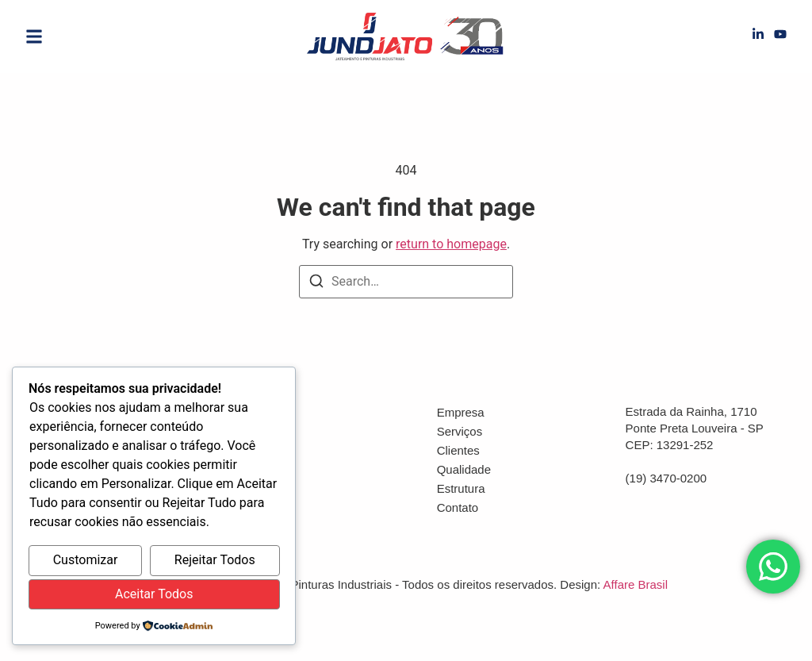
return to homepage (451, 244)
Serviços (460, 431)
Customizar (86, 560)
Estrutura (461, 488)
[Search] (316, 284)
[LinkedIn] (758, 37)
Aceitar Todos (154, 594)
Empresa (461, 412)
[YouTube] (780, 37)
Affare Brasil (636, 584)
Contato (458, 507)
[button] (34, 37)
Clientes (458, 450)
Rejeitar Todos (215, 560)
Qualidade (464, 469)
